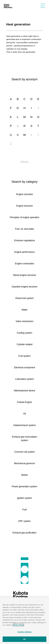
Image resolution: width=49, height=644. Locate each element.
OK (25, 639)
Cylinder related (24, 344)
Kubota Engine (24, 402)
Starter (25, 475)
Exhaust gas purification (24, 533)
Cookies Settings (25, 632)
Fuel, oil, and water (24, 229)
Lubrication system (25, 379)
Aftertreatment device (25, 391)
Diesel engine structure (25, 275)
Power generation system (24, 486)
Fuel (25, 510)
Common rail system (25, 452)
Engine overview (24, 194)
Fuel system (24, 356)
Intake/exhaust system (25, 425)
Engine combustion (24, 264)
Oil (24, 414)
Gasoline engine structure (24, 287)
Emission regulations (24, 240)
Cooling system (24, 333)
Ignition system (24, 498)
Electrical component (25, 367)
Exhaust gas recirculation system (24, 439)
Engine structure (24, 206)
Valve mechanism (24, 321)
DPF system (24, 521)
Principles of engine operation (24, 217)
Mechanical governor (24, 463)
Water (25, 310)
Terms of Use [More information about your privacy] (18, 625)
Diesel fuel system (25, 298)
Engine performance (25, 252)
